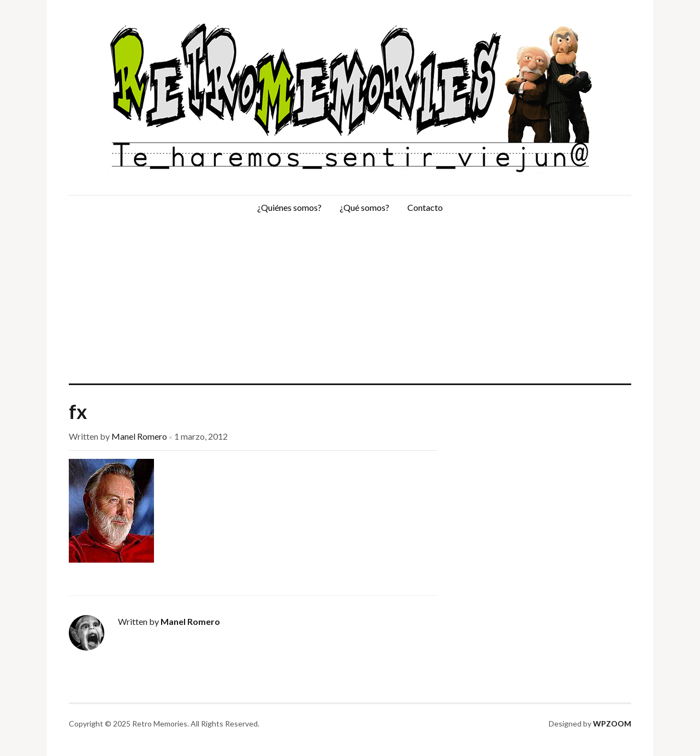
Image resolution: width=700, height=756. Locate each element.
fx (78, 411)
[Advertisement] (350, 302)
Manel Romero (139, 436)
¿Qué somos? (364, 207)
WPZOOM (612, 723)
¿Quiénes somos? (289, 207)
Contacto (425, 207)
